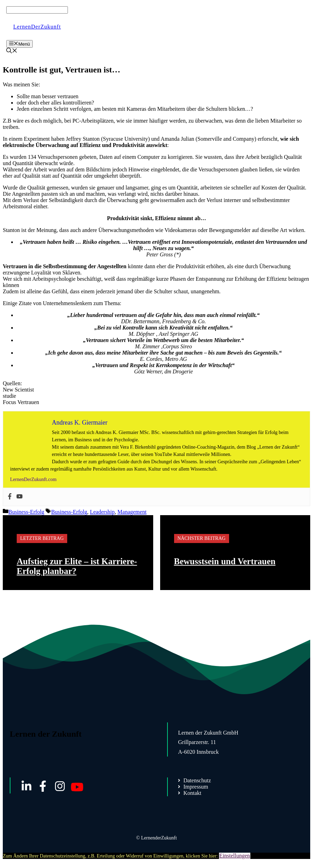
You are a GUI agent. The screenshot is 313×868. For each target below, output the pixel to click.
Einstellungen (235, 856)
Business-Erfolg (26, 512)
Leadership (102, 512)
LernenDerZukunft (37, 27)
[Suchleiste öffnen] (12, 51)
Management (132, 512)
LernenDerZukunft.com (33, 479)
